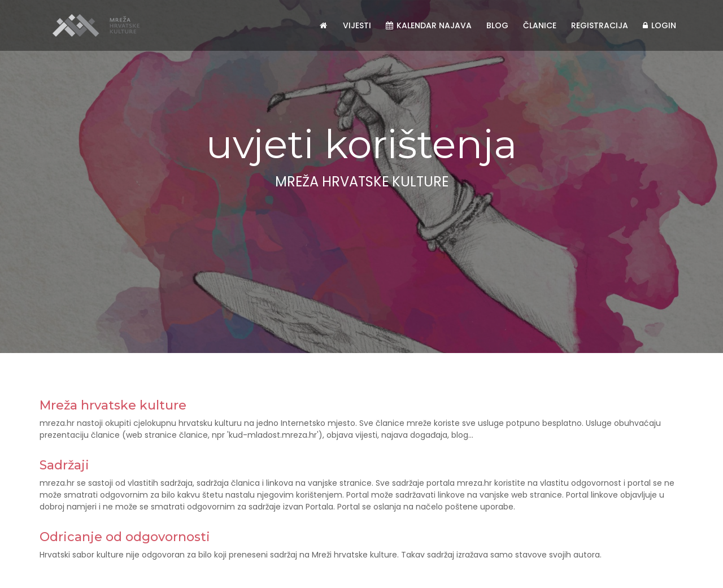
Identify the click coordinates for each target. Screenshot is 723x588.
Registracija (600, 25)
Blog (497, 25)
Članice (540, 25)
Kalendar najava (429, 25)
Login (659, 25)
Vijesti (357, 25)
